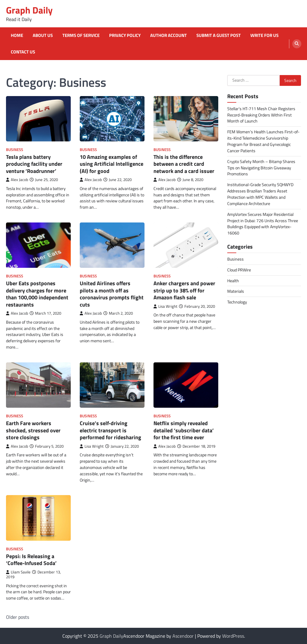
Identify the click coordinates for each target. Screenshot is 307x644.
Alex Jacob (17, 180)
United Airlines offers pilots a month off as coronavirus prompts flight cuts (112, 294)
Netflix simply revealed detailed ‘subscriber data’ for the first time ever (184, 430)
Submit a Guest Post (219, 35)
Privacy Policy (125, 35)
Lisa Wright (165, 306)
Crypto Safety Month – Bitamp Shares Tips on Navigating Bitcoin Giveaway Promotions (261, 168)
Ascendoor (183, 636)
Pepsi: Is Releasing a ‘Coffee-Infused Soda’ (31, 560)
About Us (43, 35)
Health (233, 281)
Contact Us (23, 52)
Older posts (18, 617)
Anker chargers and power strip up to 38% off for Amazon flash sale (184, 290)
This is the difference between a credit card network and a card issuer (184, 164)
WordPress (233, 636)
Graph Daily (29, 10)
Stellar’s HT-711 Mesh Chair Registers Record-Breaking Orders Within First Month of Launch (261, 115)
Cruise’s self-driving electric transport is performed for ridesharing (110, 430)
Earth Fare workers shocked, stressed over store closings (33, 430)
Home (17, 35)
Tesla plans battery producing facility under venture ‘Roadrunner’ (34, 164)
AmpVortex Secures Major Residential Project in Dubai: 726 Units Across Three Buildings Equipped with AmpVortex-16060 (263, 224)
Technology (237, 302)
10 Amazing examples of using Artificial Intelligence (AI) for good (112, 164)
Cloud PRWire (239, 270)
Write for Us (264, 35)
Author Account (168, 35)
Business (15, 150)
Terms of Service (81, 35)
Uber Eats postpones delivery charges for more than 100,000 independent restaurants (37, 294)
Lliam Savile (18, 572)
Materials (236, 291)
